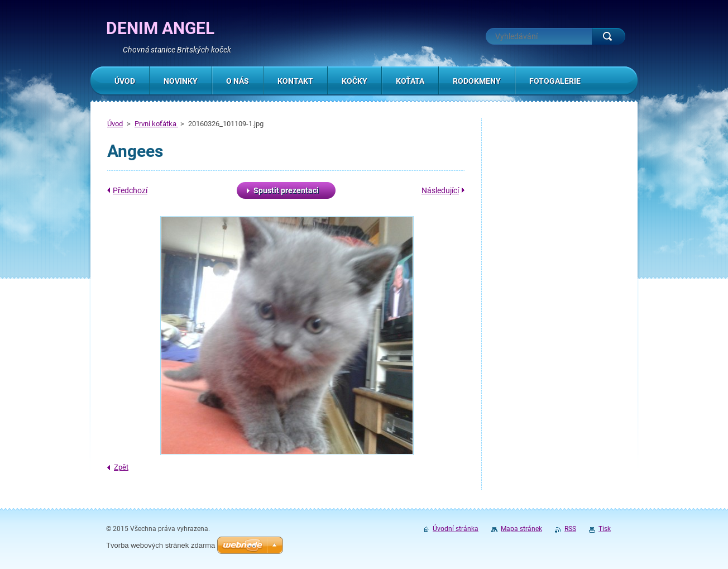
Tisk (605, 529)
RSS (570, 529)
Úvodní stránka (456, 529)
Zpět (121, 467)
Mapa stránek (521, 529)
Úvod (115, 124)
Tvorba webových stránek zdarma (161, 545)
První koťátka (156, 124)
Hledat (609, 36)
